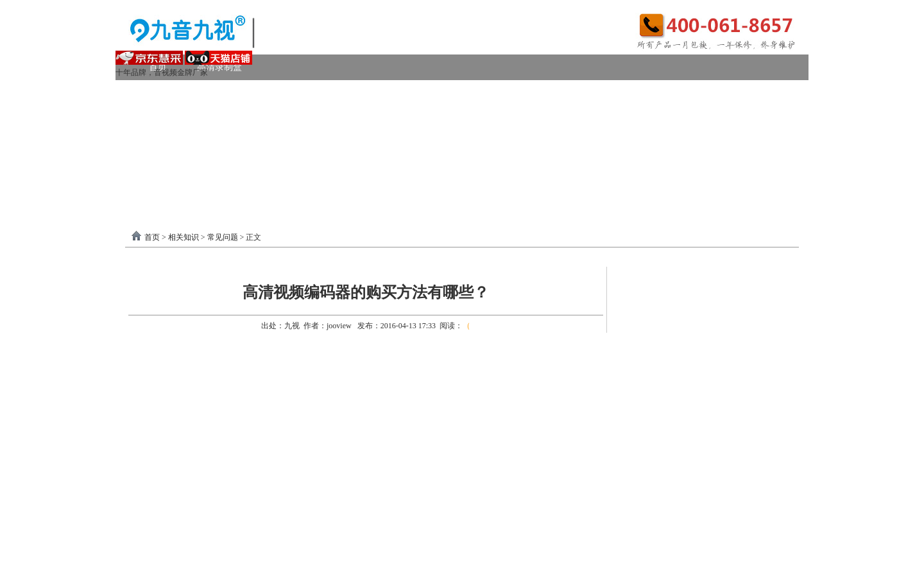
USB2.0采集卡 (734, 93)
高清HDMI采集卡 (424, 93)
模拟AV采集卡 (188, 118)
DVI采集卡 (510, 93)
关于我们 (691, 170)
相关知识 (184, 237)
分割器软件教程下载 (200, 195)
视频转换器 (171, 144)
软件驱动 (167, 170)
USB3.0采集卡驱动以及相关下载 (408, 170)
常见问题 (223, 237)
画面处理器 (246, 144)
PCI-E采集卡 (335, 93)
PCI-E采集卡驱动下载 (544, 170)
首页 (152, 237)
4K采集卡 (657, 93)
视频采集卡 (171, 93)
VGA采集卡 (585, 93)
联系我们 (757, 170)
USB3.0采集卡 (252, 93)
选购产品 (317, 144)
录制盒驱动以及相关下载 (264, 170)
